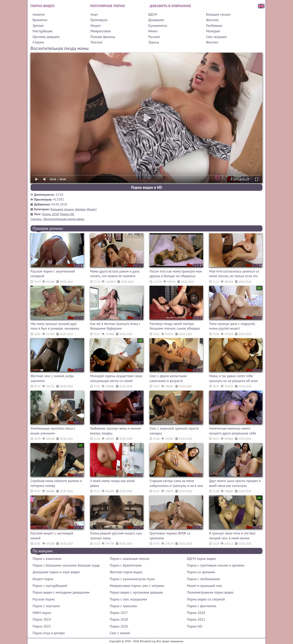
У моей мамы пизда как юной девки (112, 483)
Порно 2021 (196, 619)
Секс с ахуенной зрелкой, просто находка (174, 431)
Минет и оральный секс (205, 586)
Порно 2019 (42, 619)
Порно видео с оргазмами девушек (136, 592)
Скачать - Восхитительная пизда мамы (57, 219)
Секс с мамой (120, 633)
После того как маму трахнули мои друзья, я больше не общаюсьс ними (176, 274)
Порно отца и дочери (49, 633)
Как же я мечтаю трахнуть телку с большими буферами (115, 326)
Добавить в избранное (170, 6)
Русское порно (44, 599)
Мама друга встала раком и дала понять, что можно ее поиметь (115, 274)
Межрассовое (101, 31)
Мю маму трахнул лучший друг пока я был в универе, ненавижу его (55, 327)
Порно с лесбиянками (203, 579)
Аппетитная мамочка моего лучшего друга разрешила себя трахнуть (233, 431)
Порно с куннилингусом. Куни (132, 579)
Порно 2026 (119, 626)
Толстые (96, 42)
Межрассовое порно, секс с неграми (137, 586)
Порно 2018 (50, 214)
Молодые (213, 31)
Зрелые (38, 26)
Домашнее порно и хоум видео (56, 572)
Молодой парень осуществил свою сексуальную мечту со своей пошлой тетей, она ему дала (116, 379)
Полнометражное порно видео (210, 592)
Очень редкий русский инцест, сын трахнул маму (116, 536)
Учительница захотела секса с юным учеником (53, 431)
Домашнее (156, 20)
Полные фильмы (103, 37)
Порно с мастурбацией (50, 586)
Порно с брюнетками (126, 565)
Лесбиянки (214, 26)
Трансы (154, 42)
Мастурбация (42, 31)
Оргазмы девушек (46, 37)
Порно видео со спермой (206, 599)
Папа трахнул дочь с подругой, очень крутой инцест (232, 326)
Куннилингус (158, 26)
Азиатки (39, 14)
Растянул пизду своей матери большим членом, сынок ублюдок (175, 326)
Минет (153, 31)
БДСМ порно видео (202, 559)
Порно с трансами (123, 606)
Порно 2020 (119, 619)
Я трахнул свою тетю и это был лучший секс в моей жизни (232, 536)
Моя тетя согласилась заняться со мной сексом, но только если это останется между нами (234, 274)
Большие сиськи (218, 14)
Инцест (96, 26)
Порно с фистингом (202, 606)
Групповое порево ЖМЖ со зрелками (170, 536)
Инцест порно (43, 579)
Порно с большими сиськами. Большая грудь (66, 565)
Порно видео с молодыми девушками (61, 592)
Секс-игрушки (216, 37)
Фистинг (212, 42)
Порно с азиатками (47, 559)
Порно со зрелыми (201, 572)
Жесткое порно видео (126, 572)
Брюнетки (40, 20)
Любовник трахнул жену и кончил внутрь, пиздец (116, 431)
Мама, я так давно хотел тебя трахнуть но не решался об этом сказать (233, 379)
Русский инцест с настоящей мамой (52, 536)
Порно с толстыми (46, 606)
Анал (94, 14)
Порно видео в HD (146, 187)
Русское (154, 37)
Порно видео (43, 6)
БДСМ (153, 14)
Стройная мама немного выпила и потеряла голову (56, 483)
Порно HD (67, 214)
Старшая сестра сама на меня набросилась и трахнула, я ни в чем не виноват (176, 484)
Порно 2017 (119, 613)
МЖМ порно (42, 613)
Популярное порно (108, 6)
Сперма (38, 42)
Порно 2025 (42, 626)
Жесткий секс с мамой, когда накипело (52, 378)
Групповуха (99, 20)
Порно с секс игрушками (128, 599)
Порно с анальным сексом (129, 559)
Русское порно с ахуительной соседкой (53, 274)
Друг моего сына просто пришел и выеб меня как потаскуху (235, 483)
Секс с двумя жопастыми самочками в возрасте (168, 378)
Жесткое (212, 20)
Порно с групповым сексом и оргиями (216, 565)
